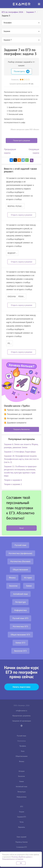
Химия (29, 586)
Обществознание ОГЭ (20, 635)
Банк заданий (22, 837)
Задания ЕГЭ (22, 817)
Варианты (22, 827)
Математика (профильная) (20, 553)
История (28, 578)
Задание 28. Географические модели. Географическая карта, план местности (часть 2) (21, 459)
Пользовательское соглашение (13, 859)
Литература (20, 602)
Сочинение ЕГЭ (22, 847)
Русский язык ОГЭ (20, 618)
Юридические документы (21, 716)
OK (21, 863)
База (23, 751)
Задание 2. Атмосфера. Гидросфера (20, 452)
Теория (21, 812)
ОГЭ (22, 807)
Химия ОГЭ (20, 643)
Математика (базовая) (20, 561)
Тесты (21, 822)
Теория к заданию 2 (13, 484)
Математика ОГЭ (20, 626)
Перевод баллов (21, 842)
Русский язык (20, 545)
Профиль (23, 746)
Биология (13, 586)
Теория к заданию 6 (13, 480)
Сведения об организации (22, 721)
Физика (12, 578)
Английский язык (20, 594)
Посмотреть (22, 71)
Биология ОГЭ (20, 651)
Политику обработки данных (21, 857)
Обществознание (20, 570)
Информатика (20, 610)
